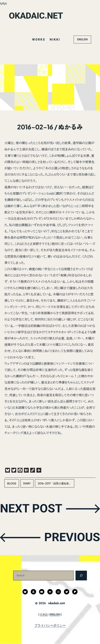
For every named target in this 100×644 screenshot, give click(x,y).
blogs (12, 483)
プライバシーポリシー (50, 625)
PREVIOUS (72, 537)
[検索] (81, 576)
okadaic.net (36, 16)
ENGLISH (82, 39)
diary (27, 483)
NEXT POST (31, 508)
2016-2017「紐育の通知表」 (55, 483)
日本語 (44, 615)
